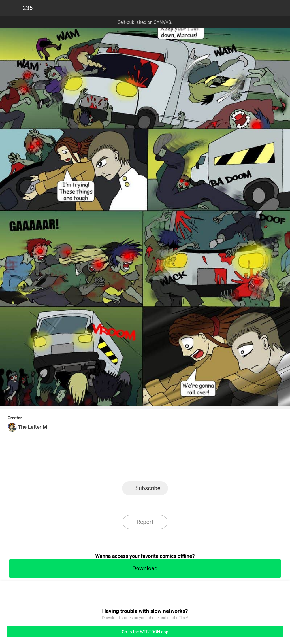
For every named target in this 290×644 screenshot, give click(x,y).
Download (145, 568)
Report (145, 522)
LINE (94, 465)
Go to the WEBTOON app (145, 632)
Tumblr (171, 465)
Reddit (196, 465)
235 (28, 8)
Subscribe (148, 488)
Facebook (120, 465)
